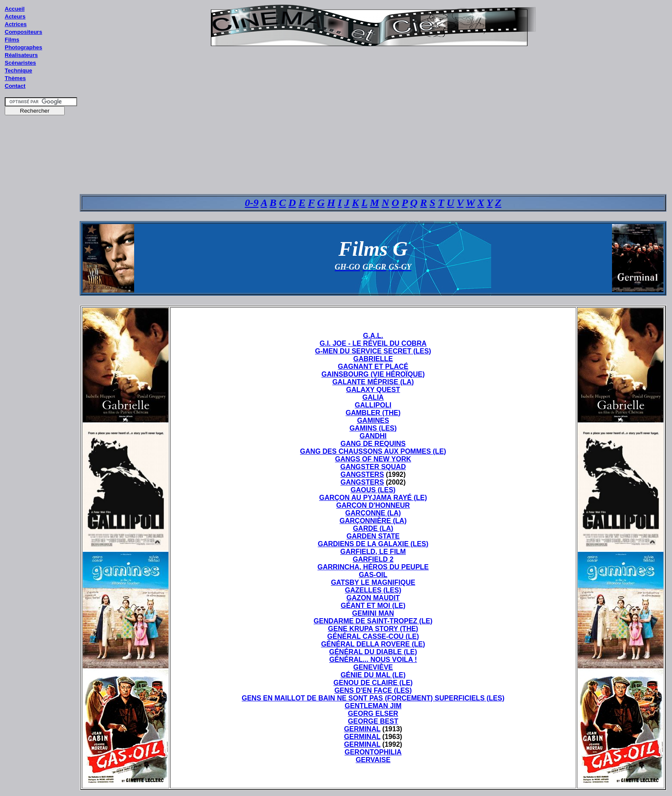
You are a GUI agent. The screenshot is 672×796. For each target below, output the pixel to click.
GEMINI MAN (373, 613)
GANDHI (373, 436)
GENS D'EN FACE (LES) (373, 690)
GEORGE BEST (373, 721)
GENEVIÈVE (373, 667)
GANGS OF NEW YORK (373, 459)
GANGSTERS (362, 474)
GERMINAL (362, 729)
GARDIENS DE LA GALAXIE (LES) (373, 544)
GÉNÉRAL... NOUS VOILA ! (373, 660)
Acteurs (15, 16)
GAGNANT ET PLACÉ (373, 367)
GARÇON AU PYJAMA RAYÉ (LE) (373, 498)
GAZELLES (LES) (373, 590)
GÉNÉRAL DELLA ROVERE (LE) (373, 644)
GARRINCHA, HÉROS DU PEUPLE (373, 567)
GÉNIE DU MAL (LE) (373, 675)
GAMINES (373, 420)
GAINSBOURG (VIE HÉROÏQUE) (373, 374)
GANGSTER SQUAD (373, 467)
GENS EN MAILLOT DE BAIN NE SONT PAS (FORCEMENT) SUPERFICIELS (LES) (373, 698)
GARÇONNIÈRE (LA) (373, 521)
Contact (15, 86)
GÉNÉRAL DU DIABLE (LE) (373, 652)
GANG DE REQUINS (373, 444)
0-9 (252, 203)
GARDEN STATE (373, 536)
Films (12, 40)
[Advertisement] (41, 282)
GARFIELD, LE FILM (373, 552)
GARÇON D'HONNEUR (373, 505)
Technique (18, 70)
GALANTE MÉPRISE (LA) (373, 382)
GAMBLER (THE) (373, 413)
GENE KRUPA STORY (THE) (373, 629)
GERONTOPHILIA (373, 752)
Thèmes (15, 78)
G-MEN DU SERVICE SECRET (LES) (373, 351)
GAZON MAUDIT (373, 598)
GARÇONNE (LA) (373, 513)
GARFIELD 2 (373, 559)
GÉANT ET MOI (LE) (373, 606)
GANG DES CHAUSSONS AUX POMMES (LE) (373, 451)
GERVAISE (373, 760)
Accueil (15, 9)
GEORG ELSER (373, 714)
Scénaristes (20, 63)
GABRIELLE (373, 359)
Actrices (16, 24)
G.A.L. (373, 336)
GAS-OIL (373, 575)
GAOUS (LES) (373, 490)
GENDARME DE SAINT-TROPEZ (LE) (373, 621)
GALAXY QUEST (373, 390)
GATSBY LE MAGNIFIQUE (373, 582)
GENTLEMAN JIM (373, 706)
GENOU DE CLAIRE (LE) (373, 683)
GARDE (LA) (373, 528)
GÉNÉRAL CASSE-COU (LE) (373, 636)
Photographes (23, 47)
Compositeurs (23, 32)
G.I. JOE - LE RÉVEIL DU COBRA (373, 343)
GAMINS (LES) (373, 428)
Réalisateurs (21, 55)
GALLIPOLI (373, 405)
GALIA (373, 397)
